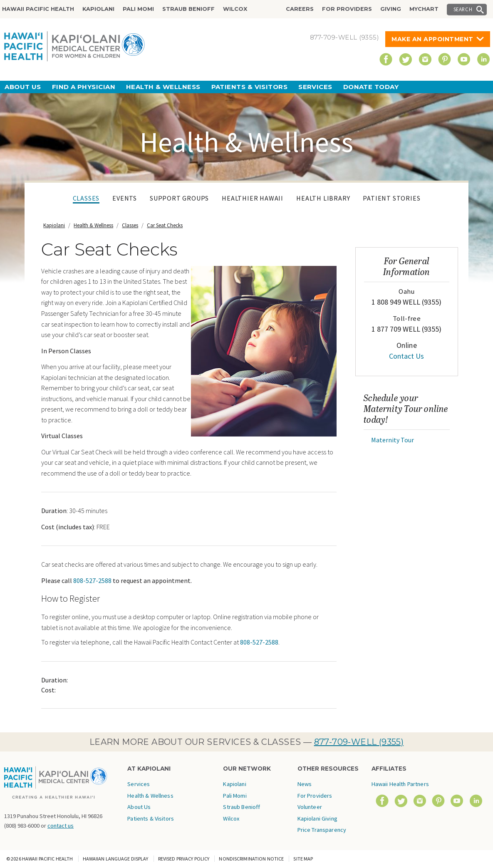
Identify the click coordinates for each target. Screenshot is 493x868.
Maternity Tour (393, 440)
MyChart (424, 9)
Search (463, 9)
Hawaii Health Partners (400, 784)
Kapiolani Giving (317, 818)
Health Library (323, 198)
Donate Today (371, 87)
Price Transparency (322, 830)
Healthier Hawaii (253, 198)
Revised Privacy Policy (184, 859)
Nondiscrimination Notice (251, 859)
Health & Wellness (163, 87)
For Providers (347, 9)
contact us (61, 826)
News (305, 784)
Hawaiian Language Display (116, 859)
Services (315, 87)
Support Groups (179, 198)
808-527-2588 (92, 580)
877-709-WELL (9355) (359, 742)
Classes (86, 198)
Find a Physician (84, 87)
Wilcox (235, 9)
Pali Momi (138, 9)
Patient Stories (391, 198)
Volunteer (310, 807)
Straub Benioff (188, 9)
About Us (23, 87)
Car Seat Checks (165, 225)
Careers (300, 9)
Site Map (303, 859)
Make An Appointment (432, 39)
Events (125, 198)
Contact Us (406, 356)
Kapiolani (98, 9)
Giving (391, 9)
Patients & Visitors (250, 87)
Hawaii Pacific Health (38, 9)
